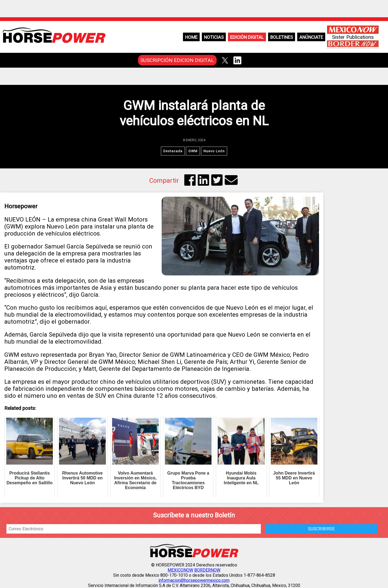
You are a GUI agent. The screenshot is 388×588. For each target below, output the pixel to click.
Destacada (173, 151)
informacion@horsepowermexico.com (194, 580)
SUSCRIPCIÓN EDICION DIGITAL (177, 60)
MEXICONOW (180, 570)
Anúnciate (311, 37)
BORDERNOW (207, 570)
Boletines (282, 37)
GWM (193, 151)
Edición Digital (247, 37)
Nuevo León (214, 151)
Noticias (214, 37)
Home (191, 37)
